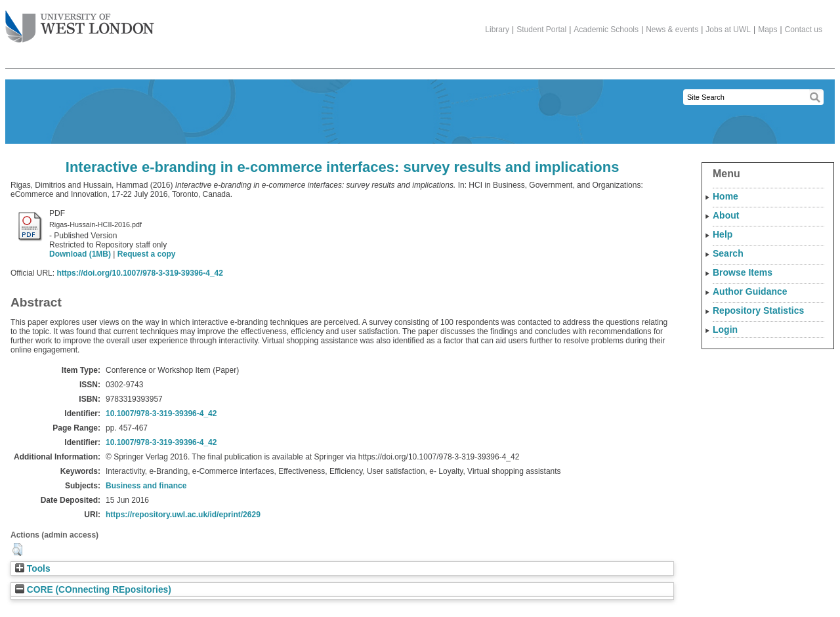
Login (725, 330)
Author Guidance (750, 291)
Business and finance (146, 486)
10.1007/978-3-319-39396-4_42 (161, 414)
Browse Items (743, 272)
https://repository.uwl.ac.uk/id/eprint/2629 (183, 515)
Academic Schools (606, 30)
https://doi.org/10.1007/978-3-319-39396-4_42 (139, 273)
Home (725, 196)
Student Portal (541, 30)
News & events (672, 30)
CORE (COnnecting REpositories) (93, 590)
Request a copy (147, 254)
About (726, 215)
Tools (33, 569)
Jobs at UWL (728, 30)
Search (728, 253)
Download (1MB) (80, 254)
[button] (17, 549)
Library (497, 30)
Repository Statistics (758, 310)
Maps (767, 30)
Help (723, 234)
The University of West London (80, 22)
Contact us (804, 30)
